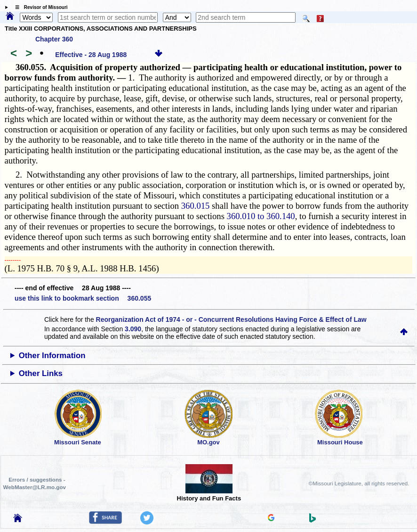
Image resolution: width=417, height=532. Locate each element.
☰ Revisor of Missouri (39, 7)
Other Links (41, 373)
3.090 (133, 329)
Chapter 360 (54, 39)
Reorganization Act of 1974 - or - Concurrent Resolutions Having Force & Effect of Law (231, 319)
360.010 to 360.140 (261, 216)
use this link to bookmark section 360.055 (83, 298)
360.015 (196, 206)
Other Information (52, 356)
